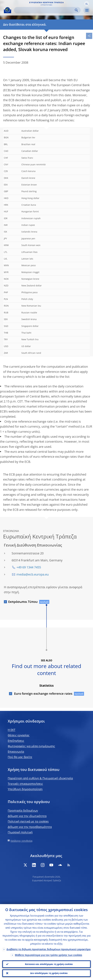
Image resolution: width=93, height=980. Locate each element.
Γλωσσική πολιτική (20, 832)
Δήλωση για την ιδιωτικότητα (27, 816)
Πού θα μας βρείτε (20, 757)
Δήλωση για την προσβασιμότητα (30, 827)
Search (76, 10)
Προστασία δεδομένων (23, 811)
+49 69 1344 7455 (29, 567)
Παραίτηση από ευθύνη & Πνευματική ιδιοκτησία (40, 778)
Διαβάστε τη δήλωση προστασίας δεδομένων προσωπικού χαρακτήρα (49, 949)
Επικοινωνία (16, 752)
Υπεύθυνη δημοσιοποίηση (25, 789)
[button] (87, 4)
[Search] (45, 10)
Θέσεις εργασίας (19, 735)
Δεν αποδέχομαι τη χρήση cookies (49, 973)
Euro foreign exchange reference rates (43, 694)
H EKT (12, 730)
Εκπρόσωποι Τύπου (23, 602)
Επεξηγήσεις (16, 741)
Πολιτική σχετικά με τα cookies (28, 821)
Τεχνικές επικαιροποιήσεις (25, 784)
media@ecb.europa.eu (33, 574)
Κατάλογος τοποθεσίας (22, 841)
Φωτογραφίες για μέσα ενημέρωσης (31, 746)
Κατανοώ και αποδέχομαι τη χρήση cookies (49, 964)
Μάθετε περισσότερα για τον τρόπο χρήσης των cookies (49, 955)
